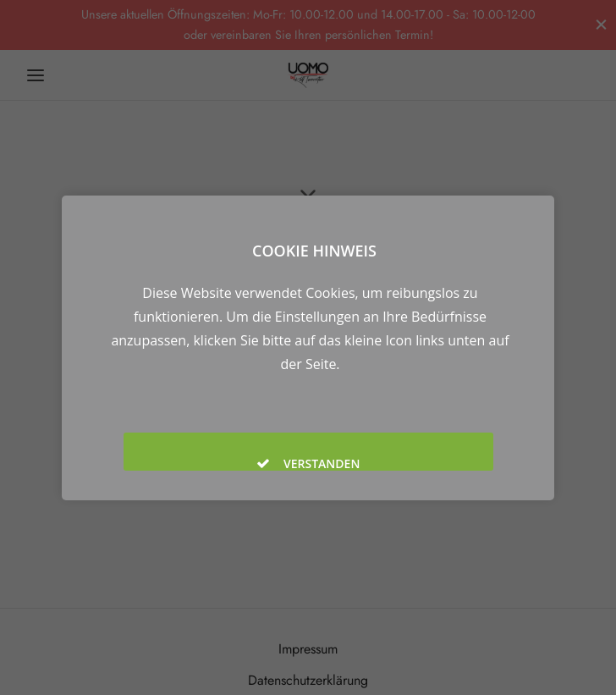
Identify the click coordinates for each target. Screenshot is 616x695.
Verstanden (308, 463)
